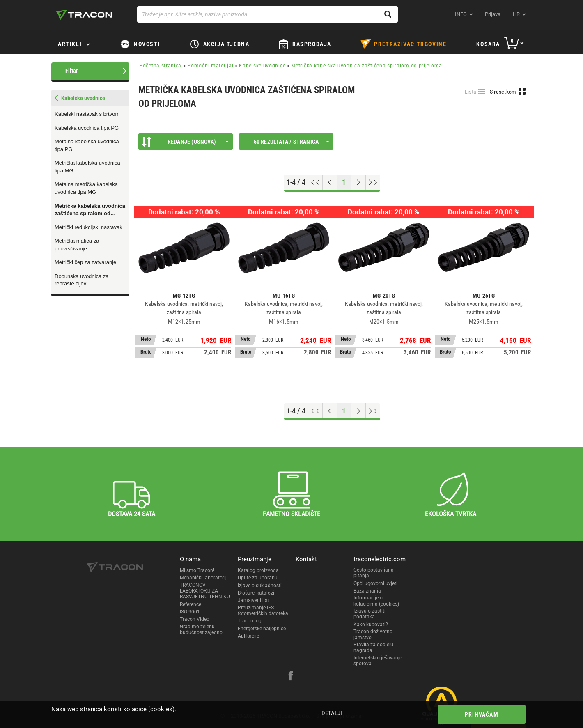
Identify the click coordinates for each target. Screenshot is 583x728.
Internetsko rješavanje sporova (378, 661)
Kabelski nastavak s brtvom (87, 114)
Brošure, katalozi (256, 593)
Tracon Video (195, 619)
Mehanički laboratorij (203, 578)
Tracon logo (251, 621)
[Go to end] (373, 182)
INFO (461, 14)
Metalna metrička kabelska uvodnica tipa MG (86, 188)
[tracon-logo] (84, 15)
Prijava (493, 14)
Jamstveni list (253, 600)
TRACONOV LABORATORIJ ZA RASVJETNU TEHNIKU (205, 591)
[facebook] (291, 677)
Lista (471, 92)
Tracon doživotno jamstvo (373, 634)
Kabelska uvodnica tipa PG (87, 128)
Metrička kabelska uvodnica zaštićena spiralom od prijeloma (90, 210)
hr (516, 14)
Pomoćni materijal (210, 66)
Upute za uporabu (258, 578)
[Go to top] (316, 182)
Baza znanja (367, 591)
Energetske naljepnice (262, 629)
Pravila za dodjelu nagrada (373, 648)
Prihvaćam (482, 714)
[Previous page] (330, 182)
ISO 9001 (190, 612)
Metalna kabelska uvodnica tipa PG (87, 145)
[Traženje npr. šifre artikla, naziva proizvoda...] (267, 14)
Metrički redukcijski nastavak (88, 227)
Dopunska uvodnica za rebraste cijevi (82, 280)
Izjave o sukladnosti (260, 586)
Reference (191, 604)
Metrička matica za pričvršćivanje (77, 245)
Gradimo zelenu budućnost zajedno (201, 629)
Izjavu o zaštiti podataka (370, 614)
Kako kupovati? (371, 625)
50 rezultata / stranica (291, 142)
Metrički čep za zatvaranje (85, 262)
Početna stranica (160, 66)
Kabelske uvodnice (262, 66)
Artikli (70, 44)
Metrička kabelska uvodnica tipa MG (87, 167)
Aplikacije (248, 636)
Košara (488, 44)
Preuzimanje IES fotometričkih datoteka (263, 611)
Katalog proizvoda (258, 570)
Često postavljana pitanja (374, 573)
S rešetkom (503, 92)
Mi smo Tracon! (197, 570)
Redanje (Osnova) (185, 142)
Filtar (72, 71)
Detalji (332, 713)
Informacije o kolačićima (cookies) (376, 601)
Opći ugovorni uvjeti (375, 583)
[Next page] (359, 182)
